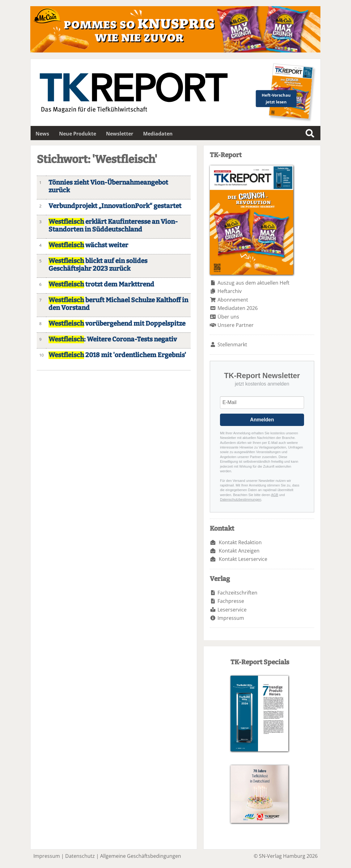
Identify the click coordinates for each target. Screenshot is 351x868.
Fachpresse (231, 601)
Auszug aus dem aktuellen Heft (254, 283)
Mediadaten (158, 134)
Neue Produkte (78, 134)
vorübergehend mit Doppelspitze (117, 324)
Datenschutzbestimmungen (241, 499)
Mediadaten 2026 (238, 308)
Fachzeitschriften (237, 593)
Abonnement (233, 300)
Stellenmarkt (232, 344)
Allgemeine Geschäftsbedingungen (141, 856)
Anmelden (262, 420)
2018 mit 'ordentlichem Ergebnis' (117, 355)
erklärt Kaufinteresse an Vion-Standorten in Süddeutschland (113, 226)
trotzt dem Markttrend (101, 284)
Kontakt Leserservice (243, 559)
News (42, 134)
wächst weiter (88, 245)
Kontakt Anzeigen (239, 551)
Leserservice (232, 610)
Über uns (228, 317)
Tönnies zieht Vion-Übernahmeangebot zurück (108, 186)
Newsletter (120, 134)
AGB (275, 495)
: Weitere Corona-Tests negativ (113, 339)
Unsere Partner (236, 325)
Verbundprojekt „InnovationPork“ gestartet (115, 206)
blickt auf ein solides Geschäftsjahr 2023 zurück (98, 265)
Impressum (231, 618)
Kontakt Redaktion (240, 542)
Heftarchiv (230, 291)
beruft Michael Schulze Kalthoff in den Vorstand (118, 304)
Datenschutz (80, 856)
